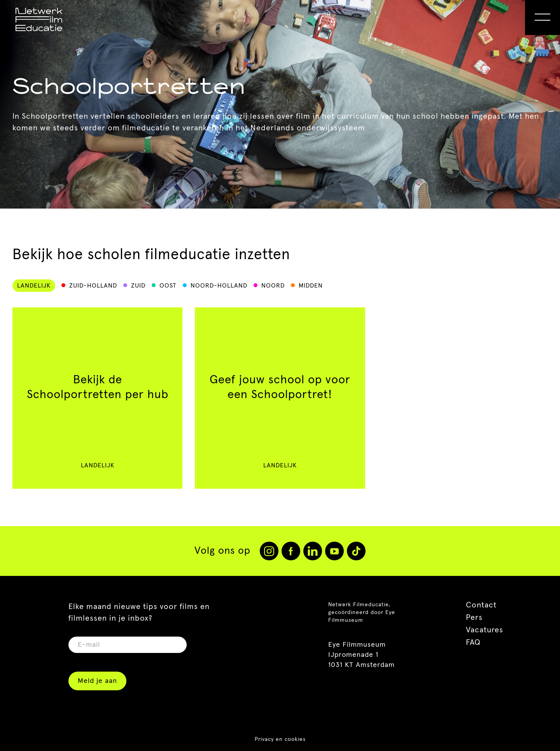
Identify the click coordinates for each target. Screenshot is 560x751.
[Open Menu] (542, 18)
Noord (273, 286)
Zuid (138, 286)
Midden (311, 286)
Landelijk (34, 286)
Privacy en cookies (280, 739)
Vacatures (485, 630)
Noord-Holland (219, 286)
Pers (474, 618)
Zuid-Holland (93, 286)
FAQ (473, 642)
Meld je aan (97, 681)
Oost (168, 286)
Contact (481, 605)
